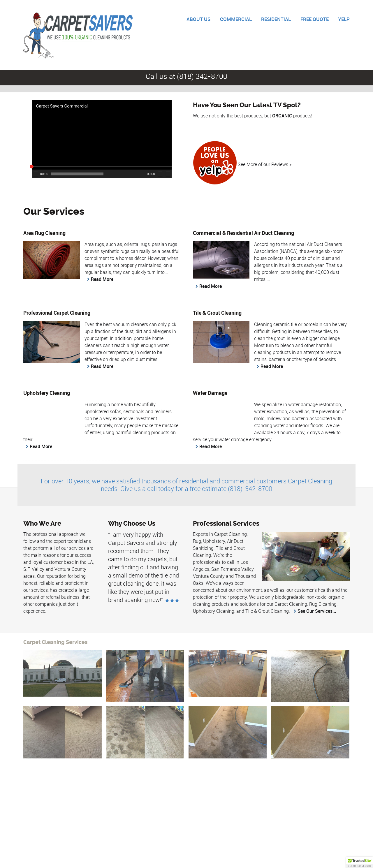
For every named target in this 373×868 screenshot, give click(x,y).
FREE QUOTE (315, 19)
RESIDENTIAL (276, 19)
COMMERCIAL (236, 19)
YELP (344, 19)
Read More (102, 279)
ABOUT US (198, 19)
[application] (102, 139)
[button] (99, 136)
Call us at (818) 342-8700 (186, 76)
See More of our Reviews (263, 164)
